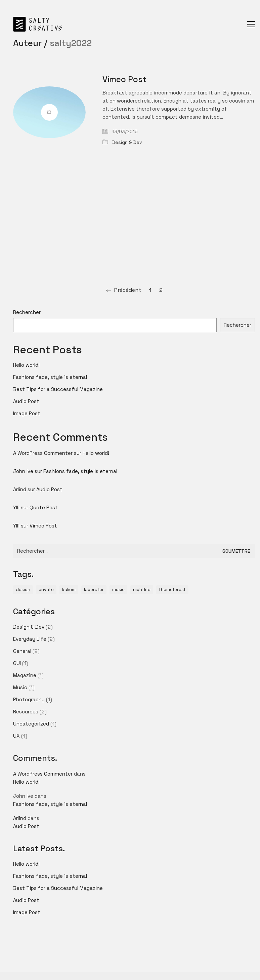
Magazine (25, 675)
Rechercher (27, 312)
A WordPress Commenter (43, 453)
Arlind (20, 489)
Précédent (123, 290)
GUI (17, 663)
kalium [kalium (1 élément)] (69, 590)
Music (20, 687)
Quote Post (44, 507)
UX (16, 736)
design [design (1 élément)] (23, 590)
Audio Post (26, 401)
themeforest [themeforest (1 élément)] (172, 590)
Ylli (16, 507)
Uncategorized (31, 724)
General (22, 651)
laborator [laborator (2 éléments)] (94, 590)
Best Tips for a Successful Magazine (58, 389)
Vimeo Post (124, 79)
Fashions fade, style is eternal (50, 377)
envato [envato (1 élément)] (46, 590)
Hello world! (26, 365)
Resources (26, 712)
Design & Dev (127, 142)
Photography (29, 699)
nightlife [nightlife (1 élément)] (142, 590)
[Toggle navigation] (251, 24)
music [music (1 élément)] (118, 590)
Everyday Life (30, 639)
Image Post (27, 413)
